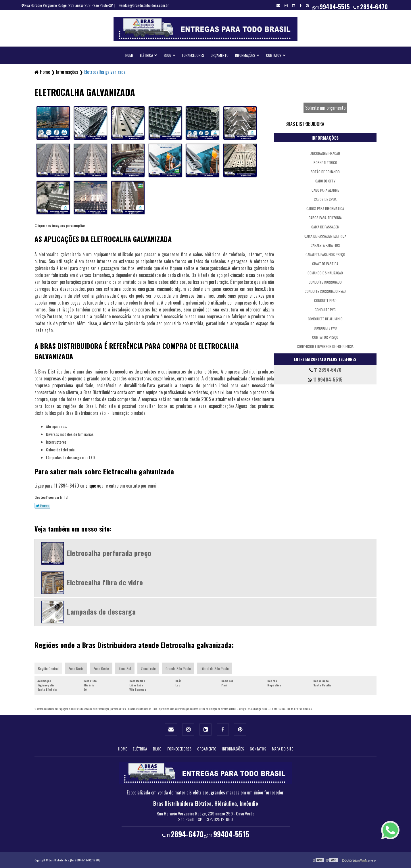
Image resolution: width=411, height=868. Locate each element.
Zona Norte (76, 668)
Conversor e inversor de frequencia (325, 346)
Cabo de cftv (325, 181)
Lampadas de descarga (101, 611)
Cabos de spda (325, 199)
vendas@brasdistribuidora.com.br (144, 5)
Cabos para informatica (325, 208)
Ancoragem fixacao (325, 153)
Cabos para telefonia (325, 218)
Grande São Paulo (178, 668)
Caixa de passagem (325, 227)
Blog (168, 55)
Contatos (274, 55)
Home (129, 55)
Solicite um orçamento (325, 108)
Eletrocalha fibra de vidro (105, 582)
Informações (245, 55)
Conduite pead (325, 300)
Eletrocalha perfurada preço (109, 553)
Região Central (48, 668)
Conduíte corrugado (325, 282)
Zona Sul (125, 668)
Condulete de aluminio (325, 319)
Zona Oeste (101, 668)
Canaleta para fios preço (325, 254)
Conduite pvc (325, 310)
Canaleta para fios (325, 245)
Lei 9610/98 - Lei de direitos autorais (291, 709)
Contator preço (325, 337)
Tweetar (42, 506)
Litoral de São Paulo (215, 668)
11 (370, 7)
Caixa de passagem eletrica (325, 236)
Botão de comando (325, 172)
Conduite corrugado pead (325, 291)
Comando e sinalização (325, 273)
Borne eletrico (325, 162)
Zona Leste (148, 668)
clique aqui (95, 486)
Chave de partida (325, 264)
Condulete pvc (325, 328)
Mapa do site (283, 749)
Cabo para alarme (325, 190)
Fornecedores (193, 55)
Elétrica (146, 55)
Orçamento (220, 55)
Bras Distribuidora (305, 124)
